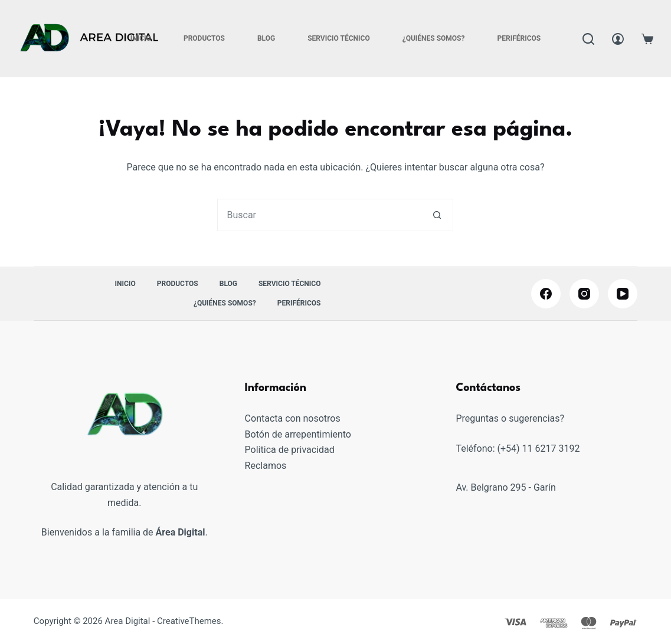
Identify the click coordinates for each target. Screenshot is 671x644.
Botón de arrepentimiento (298, 434)
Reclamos (266, 466)
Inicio (141, 38)
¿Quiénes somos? (434, 38)
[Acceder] (618, 39)
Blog (266, 38)
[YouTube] (623, 294)
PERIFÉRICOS (519, 38)
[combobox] (320, 215)
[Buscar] (588, 39)
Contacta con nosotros (293, 418)
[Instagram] (584, 294)
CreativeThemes (189, 621)
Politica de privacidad (290, 450)
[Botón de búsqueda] (437, 215)
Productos (204, 38)
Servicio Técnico (339, 38)
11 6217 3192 (551, 448)
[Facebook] (546, 294)
